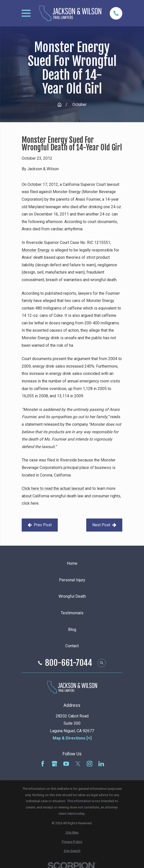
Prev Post (40, 525)
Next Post (104, 525)
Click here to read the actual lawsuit (53, 488)
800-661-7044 (69, 663)
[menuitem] (72, 833)
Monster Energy (36, 250)
